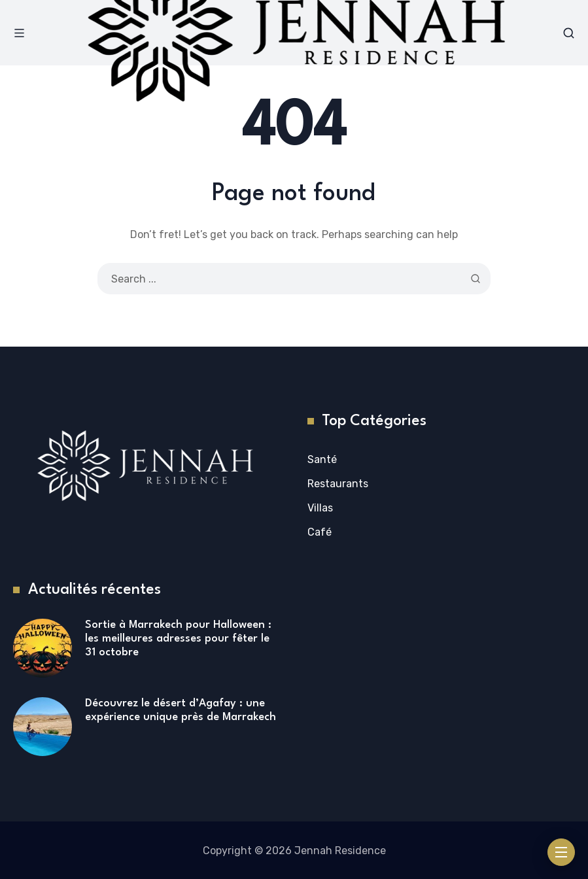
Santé (322, 459)
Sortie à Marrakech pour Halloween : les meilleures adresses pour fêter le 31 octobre (178, 638)
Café (320, 532)
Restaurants (338, 484)
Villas (320, 508)
